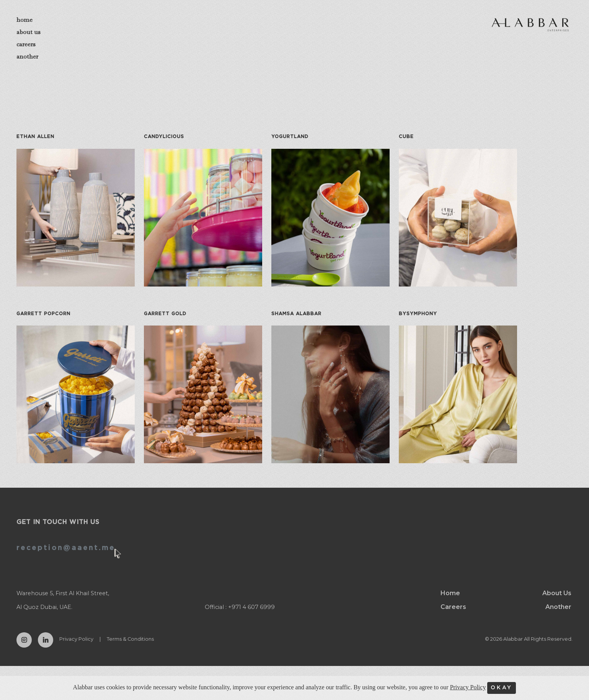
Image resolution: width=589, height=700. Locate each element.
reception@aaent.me (66, 555)
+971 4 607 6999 (251, 614)
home (24, 20)
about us (29, 32)
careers (26, 44)
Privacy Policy (76, 646)
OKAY (502, 688)
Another (558, 614)
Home (450, 600)
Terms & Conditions (130, 646)
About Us (557, 600)
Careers (453, 614)
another (27, 56)
